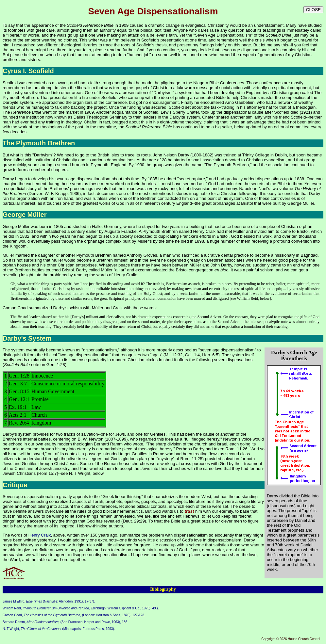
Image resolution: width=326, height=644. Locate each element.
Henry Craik (125, 275)
